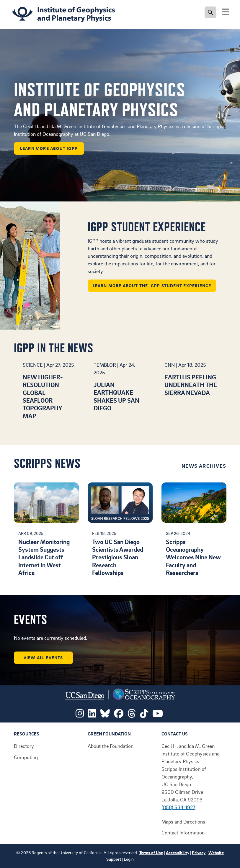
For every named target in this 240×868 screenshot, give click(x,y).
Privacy (199, 853)
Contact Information (183, 832)
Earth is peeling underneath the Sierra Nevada (191, 385)
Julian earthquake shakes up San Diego (116, 396)
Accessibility (178, 853)
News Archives (204, 466)
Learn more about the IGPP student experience (152, 286)
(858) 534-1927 (178, 807)
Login (129, 859)
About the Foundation (111, 746)
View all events (43, 658)
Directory (24, 746)
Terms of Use (151, 853)
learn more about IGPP (49, 148)
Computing (26, 757)
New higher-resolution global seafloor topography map (43, 396)
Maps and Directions (183, 821)
